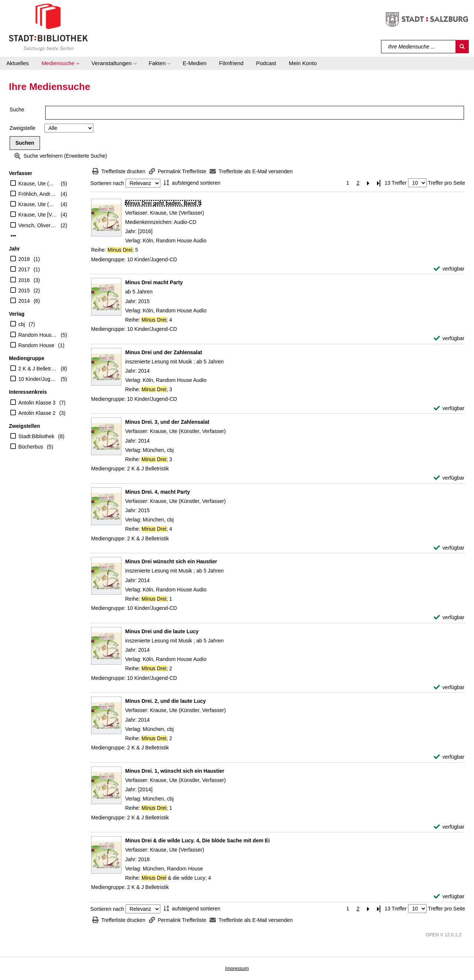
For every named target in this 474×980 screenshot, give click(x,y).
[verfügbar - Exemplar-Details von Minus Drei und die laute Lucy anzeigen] (449, 687)
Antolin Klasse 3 (37, 403)
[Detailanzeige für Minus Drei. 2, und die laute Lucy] (166, 701)
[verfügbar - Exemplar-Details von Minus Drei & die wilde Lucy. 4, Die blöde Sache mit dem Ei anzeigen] (449, 897)
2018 (24, 259)
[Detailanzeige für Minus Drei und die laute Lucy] (162, 631)
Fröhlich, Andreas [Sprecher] (38, 194)
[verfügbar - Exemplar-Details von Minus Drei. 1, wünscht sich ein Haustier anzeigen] (449, 827)
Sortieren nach (107, 183)
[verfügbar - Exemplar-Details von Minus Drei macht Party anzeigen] (449, 338)
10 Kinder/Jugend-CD (38, 379)
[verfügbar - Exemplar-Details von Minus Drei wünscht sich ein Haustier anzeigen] (449, 617)
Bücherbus (31, 447)
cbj (22, 324)
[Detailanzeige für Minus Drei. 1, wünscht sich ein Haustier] (175, 771)
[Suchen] (462, 47)
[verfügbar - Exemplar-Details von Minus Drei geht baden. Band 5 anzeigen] (449, 269)
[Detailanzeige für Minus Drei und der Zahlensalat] (164, 352)
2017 (24, 269)
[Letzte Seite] (379, 183)
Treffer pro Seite (447, 183)
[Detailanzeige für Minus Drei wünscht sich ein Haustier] (171, 561)
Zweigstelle (23, 128)
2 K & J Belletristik (38, 369)
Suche (17, 110)
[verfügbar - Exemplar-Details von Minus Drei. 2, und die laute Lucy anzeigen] (449, 757)
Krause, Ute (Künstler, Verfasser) (38, 204)
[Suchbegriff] (419, 47)
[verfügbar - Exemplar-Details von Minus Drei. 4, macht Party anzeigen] (449, 548)
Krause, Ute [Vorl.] (38, 215)
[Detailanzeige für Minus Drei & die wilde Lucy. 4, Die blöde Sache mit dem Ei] (197, 840)
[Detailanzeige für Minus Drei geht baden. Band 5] (163, 203)
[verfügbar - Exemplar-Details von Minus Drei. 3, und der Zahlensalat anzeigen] (449, 478)
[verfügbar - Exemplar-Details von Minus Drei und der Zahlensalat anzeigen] (449, 408)
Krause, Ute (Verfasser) (38, 184)
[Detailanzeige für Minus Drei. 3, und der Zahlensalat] (167, 422)
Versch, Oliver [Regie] (38, 225)
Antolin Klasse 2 (37, 413)
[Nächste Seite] (368, 183)
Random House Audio (38, 335)
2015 (24, 291)
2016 (24, 280)
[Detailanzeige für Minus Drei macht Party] (154, 282)
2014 (24, 301)
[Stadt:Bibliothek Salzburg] (48, 27)
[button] (60, 63)
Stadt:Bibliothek (36, 436)
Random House (36, 345)
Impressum (237, 968)
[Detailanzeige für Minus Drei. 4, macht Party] (158, 492)
